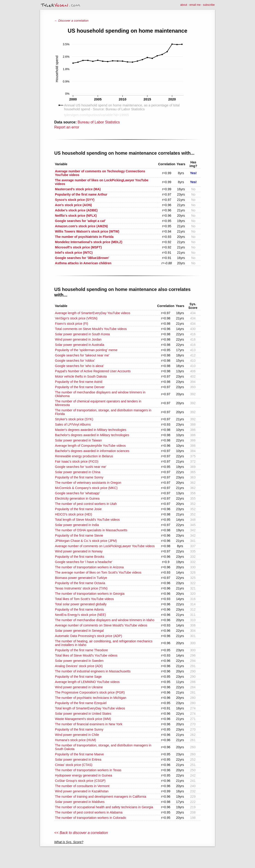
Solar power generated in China (78, 472)
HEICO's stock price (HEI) (74, 514)
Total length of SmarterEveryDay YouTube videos (90, 708)
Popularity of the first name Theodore (81, 650)
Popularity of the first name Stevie (79, 535)
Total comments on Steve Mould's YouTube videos (91, 329)
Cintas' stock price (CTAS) (74, 765)
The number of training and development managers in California (101, 797)
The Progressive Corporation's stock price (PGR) (90, 692)
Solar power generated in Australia (80, 345)
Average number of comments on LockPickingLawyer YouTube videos (105, 546)
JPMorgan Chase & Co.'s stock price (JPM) (86, 541)
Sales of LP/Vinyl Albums (73, 424)
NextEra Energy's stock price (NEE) (80, 615)
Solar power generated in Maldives (80, 802)
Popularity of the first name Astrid (79, 382)
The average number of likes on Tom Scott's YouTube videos (98, 572)
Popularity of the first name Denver (80, 387)
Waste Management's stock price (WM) (83, 719)
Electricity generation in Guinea (77, 498)
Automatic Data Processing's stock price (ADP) (88, 636)
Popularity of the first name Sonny (79, 477)
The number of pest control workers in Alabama (89, 812)
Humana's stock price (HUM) (76, 740)
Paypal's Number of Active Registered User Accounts (93, 371)
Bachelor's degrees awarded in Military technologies (92, 435)
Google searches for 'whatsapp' (77, 493)
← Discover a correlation (71, 21)
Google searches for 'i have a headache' (84, 562)
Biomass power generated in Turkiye (81, 578)
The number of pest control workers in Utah (86, 504)
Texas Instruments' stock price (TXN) (81, 588)
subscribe (209, 5)
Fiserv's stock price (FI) (72, 324)
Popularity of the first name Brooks (80, 557)
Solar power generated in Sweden (79, 661)
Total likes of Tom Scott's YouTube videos (84, 599)
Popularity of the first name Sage (78, 677)
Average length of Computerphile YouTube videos (90, 446)
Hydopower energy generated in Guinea (84, 775)
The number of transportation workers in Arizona (89, 567)
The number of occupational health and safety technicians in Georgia (104, 807)
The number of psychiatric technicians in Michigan (91, 698)
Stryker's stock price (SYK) (74, 419)
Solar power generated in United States (83, 714)
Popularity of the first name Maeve (79, 754)
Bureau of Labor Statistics (99, 122)
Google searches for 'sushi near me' (81, 467)
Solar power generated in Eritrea (78, 760)
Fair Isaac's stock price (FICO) (77, 461)
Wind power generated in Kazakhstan (82, 791)
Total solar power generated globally (81, 604)
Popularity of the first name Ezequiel (81, 703)
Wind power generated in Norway (79, 551)
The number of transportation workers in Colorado (91, 818)
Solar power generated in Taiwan (78, 440)
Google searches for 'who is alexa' (79, 366)
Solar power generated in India (77, 525)
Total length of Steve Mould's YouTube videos (87, 520)
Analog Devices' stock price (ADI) (79, 666)
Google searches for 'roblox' (75, 361)
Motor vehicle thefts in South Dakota (81, 376)
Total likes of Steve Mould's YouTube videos (86, 655)
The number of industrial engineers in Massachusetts (93, 671)
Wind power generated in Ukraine (79, 687)
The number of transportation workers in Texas (88, 770)
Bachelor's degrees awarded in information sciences (92, 451)
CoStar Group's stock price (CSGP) (80, 781)
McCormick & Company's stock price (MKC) (86, 488)
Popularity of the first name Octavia (80, 583)
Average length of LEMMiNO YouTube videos (87, 682)
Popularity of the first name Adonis (79, 609)
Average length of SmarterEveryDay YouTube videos (93, 313)
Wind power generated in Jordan (78, 339)
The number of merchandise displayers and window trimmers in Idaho (105, 620)
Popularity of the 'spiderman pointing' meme (86, 350)
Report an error (67, 127)
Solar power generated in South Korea (82, 334)
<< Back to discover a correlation (81, 833)
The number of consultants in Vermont (82, 786)
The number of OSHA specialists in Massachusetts (91, 530)
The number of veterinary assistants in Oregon (88, 483)
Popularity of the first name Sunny (79, 729)
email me (195, 5)
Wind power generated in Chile (77, 735)
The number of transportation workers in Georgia (90, 594)
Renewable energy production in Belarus (84, 456)
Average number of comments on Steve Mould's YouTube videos (101, 625)
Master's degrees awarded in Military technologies (91, 430)
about (184, 5)
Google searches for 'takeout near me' (82, 355)
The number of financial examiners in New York (89, 724)
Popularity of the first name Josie (78, 509)
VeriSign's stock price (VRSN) (76, 318)
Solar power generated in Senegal (79, 631)
